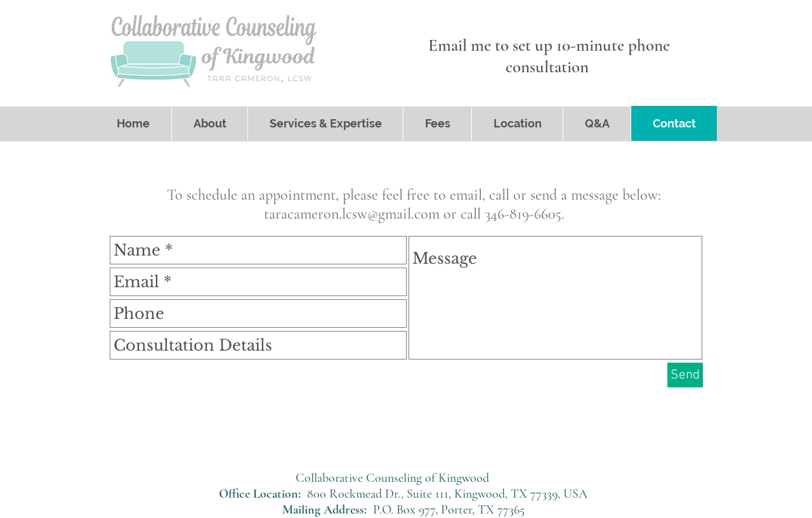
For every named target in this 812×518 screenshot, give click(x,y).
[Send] (685, 375)
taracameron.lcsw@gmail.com (352, 214)
